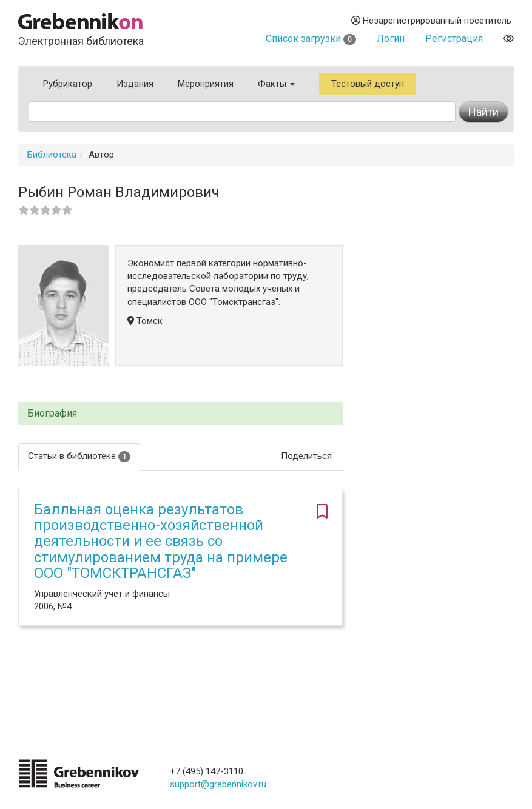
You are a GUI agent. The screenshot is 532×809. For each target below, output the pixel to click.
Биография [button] (52, 414)
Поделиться (306, 456)
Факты (276, 84)
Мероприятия (206, 84)
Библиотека (52, 155)
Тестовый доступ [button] (368, 84)
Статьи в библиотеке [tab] (79, 456)
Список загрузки (311, 39)
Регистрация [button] (454, 39)
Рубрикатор (68, 84)
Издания (135, 84)
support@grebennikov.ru (218, 784)
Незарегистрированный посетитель (431, 21)
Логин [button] (391, 39)
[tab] (180, 414)
